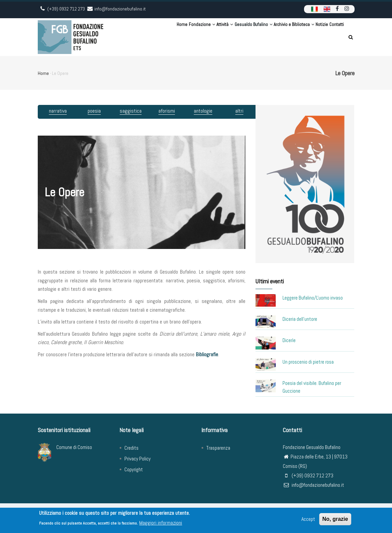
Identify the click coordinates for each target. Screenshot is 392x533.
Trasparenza (218, 448)
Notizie (311, 37)
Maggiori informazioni (161, 524)
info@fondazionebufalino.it (313, 485)
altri (239, 111)
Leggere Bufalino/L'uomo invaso (313, 298)
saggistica (131, 111)
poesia (94, 111)
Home (134, 37)
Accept (308, 520)
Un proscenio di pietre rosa (308, 362)
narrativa (58, 111)
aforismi (167, 111)
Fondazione (160, 37)
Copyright (134, 469)
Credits (131, 448)
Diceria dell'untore (300, 319)
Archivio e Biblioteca (275, 37)
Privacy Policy (138, 459)
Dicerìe (289, 340)
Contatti (333, 37)
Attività (190, 37)
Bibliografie (207, 354)
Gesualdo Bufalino (227, 37)
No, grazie (335, 520)
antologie (203, 111)
